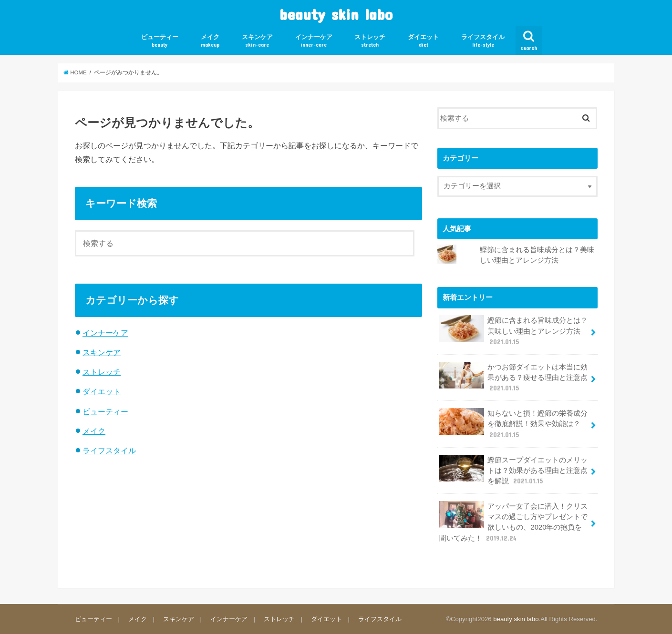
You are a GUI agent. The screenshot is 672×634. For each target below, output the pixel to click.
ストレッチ (370, 41)
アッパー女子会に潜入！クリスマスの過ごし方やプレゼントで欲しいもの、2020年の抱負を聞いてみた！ (514, 522)
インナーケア (314, 41)
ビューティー (160, 41)
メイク (210, 41)
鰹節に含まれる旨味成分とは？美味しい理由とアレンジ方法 (514, 331)
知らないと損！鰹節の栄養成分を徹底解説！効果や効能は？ (514, 424)
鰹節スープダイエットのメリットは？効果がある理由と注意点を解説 (514, 470)
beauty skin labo (336, 14)
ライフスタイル (483, 41)
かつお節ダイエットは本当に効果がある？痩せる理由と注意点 (514, 377)
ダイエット (423, 41)
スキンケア (257, 41)
